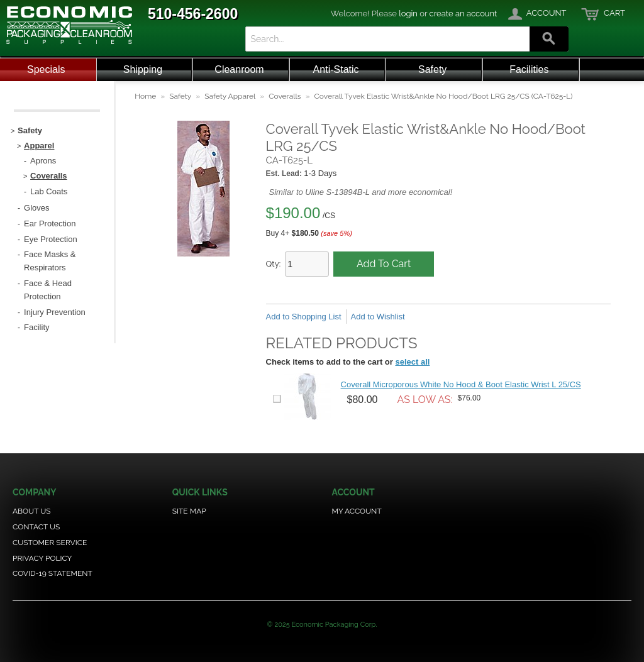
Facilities (529, 69)
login (408, 14)
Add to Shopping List (304, 317)
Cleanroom (239, 69)
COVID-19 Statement (53, 573)
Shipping (143, 69)
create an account (464, 14)
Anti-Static (336, 69)
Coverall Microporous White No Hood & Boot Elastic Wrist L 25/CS (461, 384)
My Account (356, 511)
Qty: (274, 264)
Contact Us (36, 527)
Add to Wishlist (378, 317)
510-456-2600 (193, 14)
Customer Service (50, 543)
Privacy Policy (42, 558)
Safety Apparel (230, 96)
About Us (32, 511)
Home (145, 96)
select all (412, 362)
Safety (432, 69)
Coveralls (285, 96)
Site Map (189, 511)
